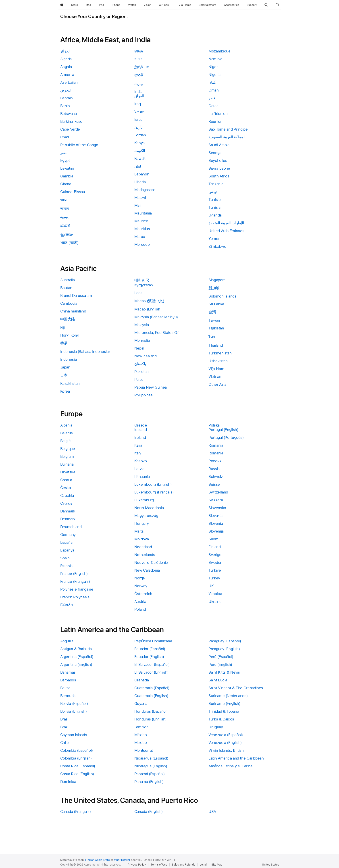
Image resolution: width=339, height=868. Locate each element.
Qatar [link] (213, 106)
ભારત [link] (64, 218)
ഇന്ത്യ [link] (66, 234)
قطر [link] (212, 98)
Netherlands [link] (145, 555)
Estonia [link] (66, 566)
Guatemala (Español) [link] (152, 688)
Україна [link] (215, 594)
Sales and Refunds (183, 865)
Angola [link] (66, 67)
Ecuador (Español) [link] (150, 649)
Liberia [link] (140, 182)
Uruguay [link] (216, 727)
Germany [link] (68, 535)
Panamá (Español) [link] (150, 774)
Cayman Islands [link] (74, 735)
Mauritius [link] (142, 229)
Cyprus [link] (66, 503)
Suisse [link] (214, 484)
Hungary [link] (141, 523)
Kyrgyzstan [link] (144, 285)
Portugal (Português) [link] (226, 437)
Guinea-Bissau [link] (73, 192)
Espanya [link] (67, 550)
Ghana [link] (66, 184)
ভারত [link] (65, 209)
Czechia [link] (67, 495)
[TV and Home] (184, 5)
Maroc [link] (140, 237)
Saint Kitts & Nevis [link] (224, 672)
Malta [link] (139, 531)
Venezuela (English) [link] (225, 743)
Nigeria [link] (214, 75)
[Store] (75, 5)
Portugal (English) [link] (223, 430)
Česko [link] (66, 488)
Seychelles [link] (218, 160)
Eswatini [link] (67, 168)
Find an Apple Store (98, 860)
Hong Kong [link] (70, 335)
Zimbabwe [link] (217, 246)
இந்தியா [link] (142, 67)
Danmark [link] (68, 511)
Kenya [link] (139, 143)
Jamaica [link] (141, 727)
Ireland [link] (140, 437)
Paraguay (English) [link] (224, 649)
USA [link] (212, 812)
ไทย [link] (212, 337)
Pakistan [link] (141, 372)
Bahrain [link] (67, 98)
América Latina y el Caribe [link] (230, 766)
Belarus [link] (67, 433)
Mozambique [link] (219, 51)
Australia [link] (68, 280)
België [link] (66, 441)
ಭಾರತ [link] (65, 225)
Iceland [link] (140, 430)
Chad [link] (65, 137)
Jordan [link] (140, 135)
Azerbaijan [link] (69, 82)
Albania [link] (66, 425)
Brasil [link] (65, 719)
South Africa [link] (219, 176)
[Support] (252, 5)
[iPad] (101, 5)
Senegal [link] (215, 153)
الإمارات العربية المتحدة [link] (226, 223)
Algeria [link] (66, 59)
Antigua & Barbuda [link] (76, 649)
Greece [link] (141, 425)
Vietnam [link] (215, 377)
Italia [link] (138, 445)
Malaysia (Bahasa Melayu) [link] (156, 317)
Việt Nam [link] (216, 369)
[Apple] (62, 5)
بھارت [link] (139, 84)
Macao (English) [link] (148, 309)
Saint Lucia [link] (218, 680)
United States (270, 865)
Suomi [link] (214, 539)
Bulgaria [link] (67, 464)
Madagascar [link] (145, 190)
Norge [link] (140, 578)
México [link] (141, 735)
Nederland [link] (143, 547)
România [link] (216, 445)
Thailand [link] (216, 345)
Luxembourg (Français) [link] (154, 492)
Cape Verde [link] (70, 129)
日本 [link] (64, 375)
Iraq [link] (138, 104)
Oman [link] (214, 90)
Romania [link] (216, 453)
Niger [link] (213, 67)
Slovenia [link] (216, 523)
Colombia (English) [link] (76, 758)
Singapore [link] (217, 280)
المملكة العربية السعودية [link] (227, 137)
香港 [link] (64, 343)
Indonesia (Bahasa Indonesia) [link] (85, 352)
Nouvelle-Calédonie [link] (151, 562)
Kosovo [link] (141, 461)
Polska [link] (214, 425)
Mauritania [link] (143, 213)
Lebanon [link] (142, 174)
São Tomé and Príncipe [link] (228, 129)
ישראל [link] (139, 112)
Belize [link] (65, 688)
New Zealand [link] (146, 356)
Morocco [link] (142, 244)
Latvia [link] (139, 469)
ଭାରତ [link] (139, 51)
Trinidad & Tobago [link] (224, 711)
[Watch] (132, 5)
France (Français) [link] (75, 581)
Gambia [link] (67, 176)
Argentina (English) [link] (76, 664)
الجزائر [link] (65, 51)
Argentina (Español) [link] (77, 657)
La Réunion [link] (218, 114)
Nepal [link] (139, 348)
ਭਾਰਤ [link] (138, 59)
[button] (266, 5)
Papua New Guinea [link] (151, 387)
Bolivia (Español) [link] (74, 704)
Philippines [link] (144, 395)
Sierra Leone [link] (219, 168)
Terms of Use (159, 865)
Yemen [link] (214, 239)
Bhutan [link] (66, 288)
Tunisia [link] (214, 207)
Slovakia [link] (215, 516)
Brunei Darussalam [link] (76, 296)
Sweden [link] (215, 562)
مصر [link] (64, 153)
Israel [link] (139, 119)
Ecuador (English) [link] (149, 657)
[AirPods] (164, 5)
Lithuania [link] (142, 477)
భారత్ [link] (139, 75)
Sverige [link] (215, 555)
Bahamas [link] (68, 672)
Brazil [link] (65, 727)
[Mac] (88, 5)
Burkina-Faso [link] (71, 121)
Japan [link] (65, 367)
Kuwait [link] (140, 158)
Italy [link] (138, 453)
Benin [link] (65, 106)
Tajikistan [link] (216, 328)
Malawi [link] (140, 198)
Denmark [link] (68, 519)
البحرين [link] (66, 90)
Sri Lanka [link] (216, 304)
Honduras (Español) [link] (151, 711)
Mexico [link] (141, 743)
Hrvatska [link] (68, 472)
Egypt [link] (65, 160)
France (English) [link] (74, 574)
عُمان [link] (212, 82)
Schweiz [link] (216, 477)
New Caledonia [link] (147, 570)
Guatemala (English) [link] (151, 696)
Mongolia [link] (142, 340)
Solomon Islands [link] (222, 296)
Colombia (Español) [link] (77, 750)
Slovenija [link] (216, 531)
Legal (203, 865)
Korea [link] (65, 391)
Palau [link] (139, 379)
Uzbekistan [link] (218, 361)
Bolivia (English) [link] (74, 711)
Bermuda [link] (68, 696)
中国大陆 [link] (68, 319)
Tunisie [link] (214, 200)
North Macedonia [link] (149, 508)
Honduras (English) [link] (150, 719)
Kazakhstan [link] (70, 383)
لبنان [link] (138, 166)
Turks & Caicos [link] (221, 719)
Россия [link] (215, 461)
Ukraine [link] (215, 602)
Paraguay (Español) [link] (225, 641)
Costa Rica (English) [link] (77, 774)
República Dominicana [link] (153, 641)
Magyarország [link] (146, 516)
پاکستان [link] (140, 364)
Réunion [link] (215, 121)
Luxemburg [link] (144, 500)
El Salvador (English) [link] (151, 672)
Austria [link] (140, 602)
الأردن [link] (139, 127)
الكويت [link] (140, 151)
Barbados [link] (68, 680)
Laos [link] (138, 293)
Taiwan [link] (214, 320)
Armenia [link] (67, 75)
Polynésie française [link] (77, 589)
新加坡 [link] (214, 288)
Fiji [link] (63, 327)
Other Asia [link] (217, 384)
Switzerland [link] (218, 492)
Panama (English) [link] (149, 782)
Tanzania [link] (216, 184)
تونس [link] (213, 192)
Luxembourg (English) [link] (153, 484)
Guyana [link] (141, 704)
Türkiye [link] (215, 570)
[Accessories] (232, 5)
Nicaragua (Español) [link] (151, 758)
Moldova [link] (141, 539)
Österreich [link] (143, 594)
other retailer (122, 860)
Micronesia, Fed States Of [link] (156, 333)
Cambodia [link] (69, 303)
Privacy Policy (137, 865)
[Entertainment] (208, 5)
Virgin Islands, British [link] (226, 750)
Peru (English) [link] (220, 664)
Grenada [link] (141, 680)
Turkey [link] (214, 578)
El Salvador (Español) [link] (152, 664)
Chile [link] (64, 743)
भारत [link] (64, 200)
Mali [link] (138, 205)
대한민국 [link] (142, 280)
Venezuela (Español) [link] (226, 735)
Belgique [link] (68, 449)
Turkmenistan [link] (220, 353)
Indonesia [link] (69, 359)
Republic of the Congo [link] (79, 145)
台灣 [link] (212, 312)
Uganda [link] (215, 215)
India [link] (138, 92)
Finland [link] (214, 547)
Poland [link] (140, 609)
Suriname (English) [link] (224, 704)
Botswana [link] (69, 114)
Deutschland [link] (71, 527)
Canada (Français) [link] (76, 812)
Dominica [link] (68, 782)
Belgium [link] (67, 456)
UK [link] (211, 586)
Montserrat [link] (144, 750)
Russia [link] (214, 469)
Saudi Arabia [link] (219, 145)
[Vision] (148, 5)
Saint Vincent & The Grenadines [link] (236, 688)
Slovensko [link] (217, 508)
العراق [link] (139, 96)
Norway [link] (141, 586)
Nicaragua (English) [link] (151, 766)
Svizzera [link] (216, 500)
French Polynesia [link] (75, 597)
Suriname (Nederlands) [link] (228, 696)
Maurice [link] (141, 221)
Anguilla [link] (67, 641)
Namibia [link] (215, 59)
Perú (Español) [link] (221, 657)
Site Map (217, 865)
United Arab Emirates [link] (226, 231)
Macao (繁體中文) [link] (149, 301)
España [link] (66, 542)
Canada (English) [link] (149, 812)
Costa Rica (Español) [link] (78, 766)
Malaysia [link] (142, 325)
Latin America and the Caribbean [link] (236, 758)
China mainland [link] (73, 311)
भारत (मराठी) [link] (69, 243)
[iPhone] (116, 5)
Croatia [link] (66, 480)
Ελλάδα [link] (67, 605)
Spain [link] (65, 558)
